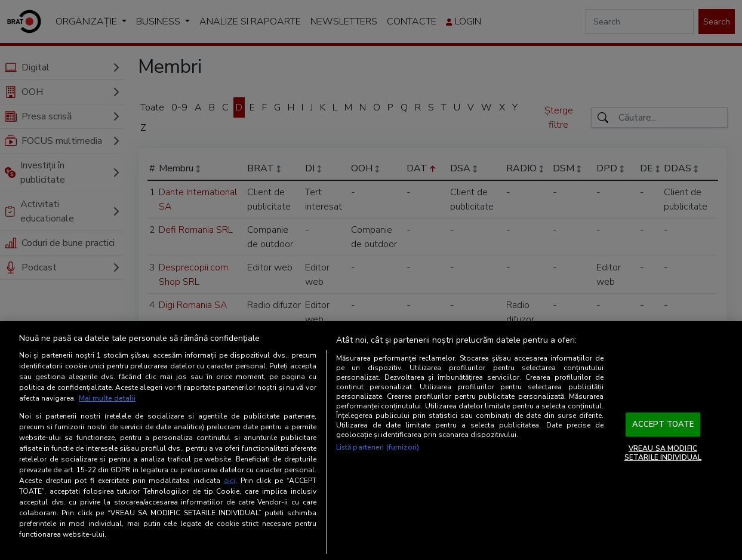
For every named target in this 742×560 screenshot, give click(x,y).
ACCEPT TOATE (663, 424)
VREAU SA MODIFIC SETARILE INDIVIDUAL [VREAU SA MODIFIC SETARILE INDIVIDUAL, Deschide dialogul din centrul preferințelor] (663, 453)
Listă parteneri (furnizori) (378, 447)
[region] (371, 441)
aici (230, 481)
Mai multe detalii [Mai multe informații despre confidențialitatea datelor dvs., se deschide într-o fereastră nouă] (107, 398)
